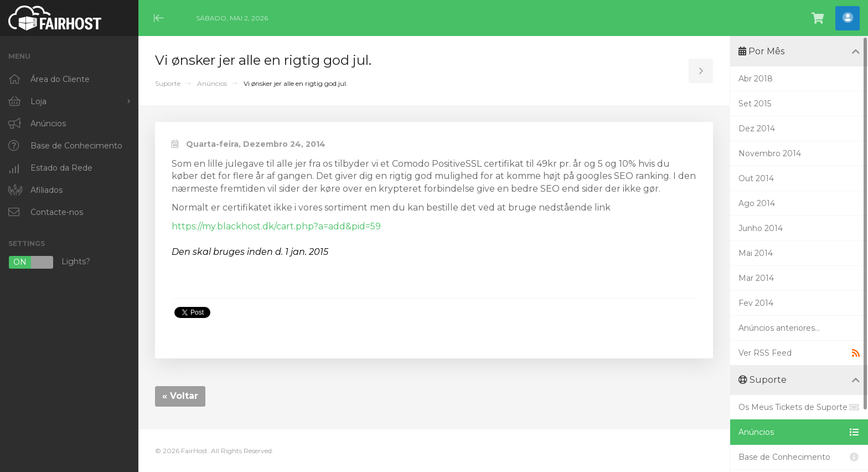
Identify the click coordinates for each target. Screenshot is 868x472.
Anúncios (212, 83)
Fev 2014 (756, 303)
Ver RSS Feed (799, 353)
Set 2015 (755, 104)
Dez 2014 (757, 129)
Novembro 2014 (770, 153)
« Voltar (180, 396)
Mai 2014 (756, 253)
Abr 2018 (756, 79)
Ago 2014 (757, 203)
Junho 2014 (761, 228)
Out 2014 (756, 178)
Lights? (49, 262)
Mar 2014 (756, 278)
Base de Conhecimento (799, 457)
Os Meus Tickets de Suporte (799, 407)
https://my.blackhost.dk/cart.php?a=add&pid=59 (276, 226)
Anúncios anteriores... (779, 328)
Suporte (168, 83)
